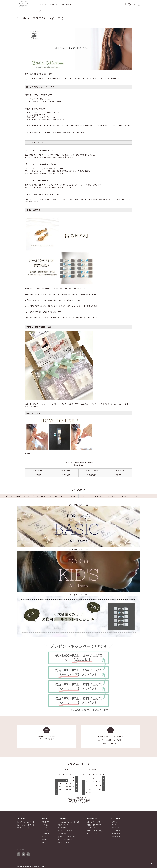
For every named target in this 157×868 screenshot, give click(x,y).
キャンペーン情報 (92, 471)
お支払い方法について (94, 825)
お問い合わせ (116, 836)
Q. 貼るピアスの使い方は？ (66, 836)
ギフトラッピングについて (66, 838)
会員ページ (115, 828)
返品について (91, 828)
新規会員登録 (92, 475)
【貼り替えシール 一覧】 (78, 595)
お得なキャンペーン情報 (66, 830)
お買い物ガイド (38, 471)
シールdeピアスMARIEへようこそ (69, 822)
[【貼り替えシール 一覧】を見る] (78, 617)
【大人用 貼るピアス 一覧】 (78, 505)
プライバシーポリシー (94, 833)
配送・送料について (93, 822)
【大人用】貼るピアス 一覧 (25, 822)
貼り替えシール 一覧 (23, 828)
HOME (19, 11)
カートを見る (116, 830)
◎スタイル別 (46, 836)
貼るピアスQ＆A (118, 471)
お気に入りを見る (63, 841)
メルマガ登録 (65, 475)
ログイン (118, 475)
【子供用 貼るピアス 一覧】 (78, 550)
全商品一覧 (45, 822)
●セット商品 (46, 830)
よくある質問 (65, 471)
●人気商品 (45, 828)
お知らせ (39, 475)
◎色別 (44, 841)
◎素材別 (44, 838)
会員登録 (114, 822)
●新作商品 (45, 825)
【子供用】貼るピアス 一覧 (25, 825)
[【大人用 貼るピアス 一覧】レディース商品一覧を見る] (78, 527)
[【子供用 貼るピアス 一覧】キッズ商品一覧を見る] (78, 572)
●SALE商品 (45, 833)
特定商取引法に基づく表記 (95, 830)
